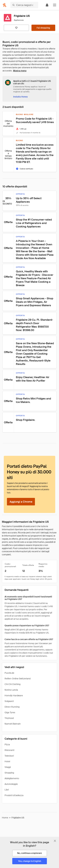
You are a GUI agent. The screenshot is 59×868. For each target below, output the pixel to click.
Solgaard (9, 701)
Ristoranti (9, 750)
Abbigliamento (12, 778)
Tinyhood (9, 718)
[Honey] (5, 5)
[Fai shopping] (43, 28)
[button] (55, 5)
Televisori (9, 756)
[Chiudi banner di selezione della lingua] (55, 841)
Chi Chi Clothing (13, 684)
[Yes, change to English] (30, 861)
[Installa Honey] (20, 97)
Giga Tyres (10, 712)
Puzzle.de (9, 673)
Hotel (7, 761)
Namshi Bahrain (13, 724)
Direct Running (12, 707)
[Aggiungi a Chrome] (21, 502)
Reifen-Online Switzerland (18, 679)
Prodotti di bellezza (14, 795)
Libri (7, 790)
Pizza (7, 744)
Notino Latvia (11, 690)
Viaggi (8, 767)
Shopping (9, 773)
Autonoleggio (11, 784)
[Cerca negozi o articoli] (24, 5)
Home (5, 818)
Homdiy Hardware (14, 695)
